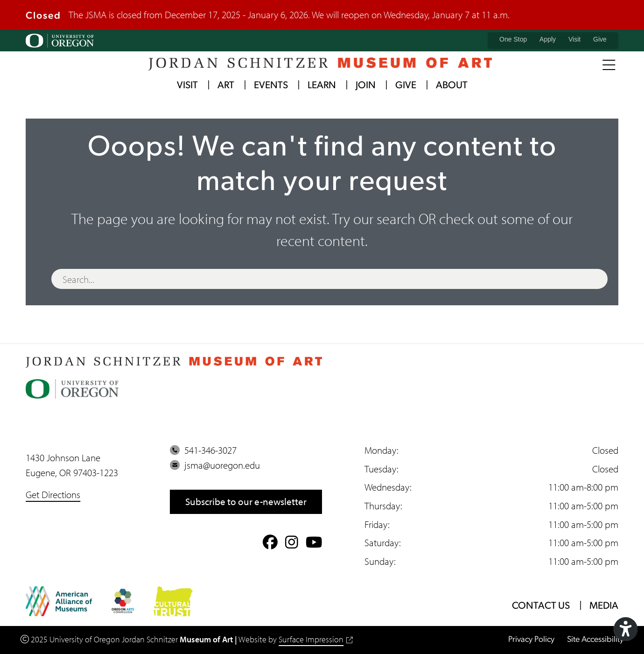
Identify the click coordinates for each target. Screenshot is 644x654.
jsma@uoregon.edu (215, 465)
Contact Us (541, 606)
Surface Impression (315, 639)
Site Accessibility (595, 640)
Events (271, 86)
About (452, 86)
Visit (574, 39)
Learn (322, 86)
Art (226, 86)
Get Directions (53, 494)
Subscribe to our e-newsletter (246, 501)
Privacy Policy (531, 640)
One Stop (513, 39)
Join (366, 86)
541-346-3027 (203, 450)
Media (604, 606)
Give (600, 39)
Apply (548, 39)
